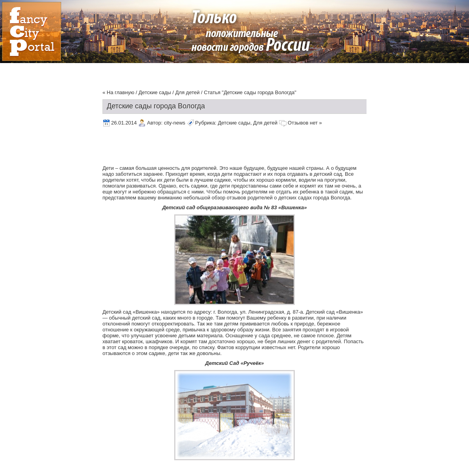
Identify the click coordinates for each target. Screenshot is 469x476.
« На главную (118, 92)
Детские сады (155, 92)
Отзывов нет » (305, 123)
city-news (175, 123)
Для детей (188, 92)
